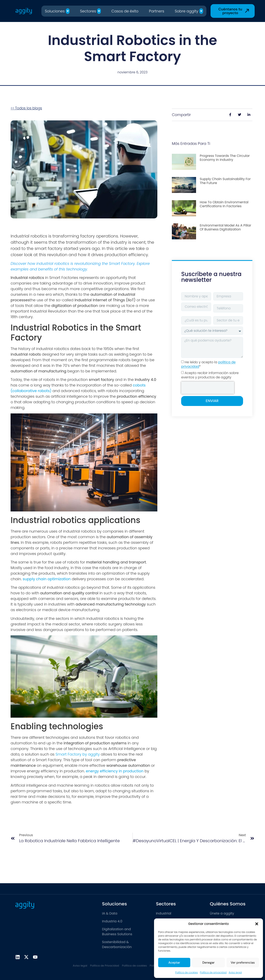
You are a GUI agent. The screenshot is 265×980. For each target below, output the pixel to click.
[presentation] (208, 388)
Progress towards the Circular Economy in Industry (225, 158)
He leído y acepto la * (208, 365)
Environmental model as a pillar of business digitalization (226, 227)
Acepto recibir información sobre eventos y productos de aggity (210, 375)
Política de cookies (186, 972)
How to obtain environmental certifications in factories (224, 204)
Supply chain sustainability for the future (225, 181)
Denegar (208, 963)
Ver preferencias (243, 963)
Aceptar (174, 963)
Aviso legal (235, 972)
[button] (257, 924)
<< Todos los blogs (26, 108)
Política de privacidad (213, 972)
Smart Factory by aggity (78, 754)
